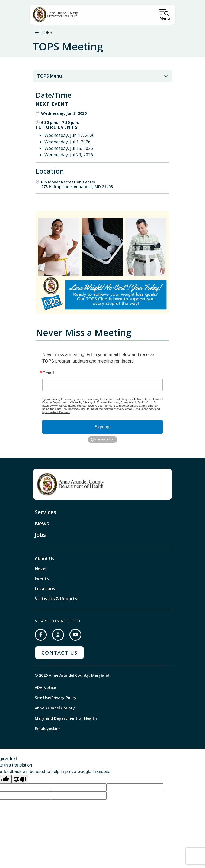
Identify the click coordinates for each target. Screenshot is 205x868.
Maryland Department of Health (66, 718)
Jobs (40, 535)
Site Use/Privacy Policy (56, 698)
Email (48, 373)
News (42, 523)
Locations (45, 588)
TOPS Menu (102, 76)
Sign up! (103, 427)
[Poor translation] (20, 779)
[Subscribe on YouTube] (75, 635)
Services (45, 512)
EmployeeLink (48, 729)
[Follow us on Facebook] (41, 635)
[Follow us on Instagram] (58, 635)
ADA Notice (45, 687)
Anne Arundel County (55, 708)
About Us (44, 558)
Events (42, 578)
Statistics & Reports (56, 599)
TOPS (46, 32)
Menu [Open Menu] (165, 18)
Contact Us (59, 653)
